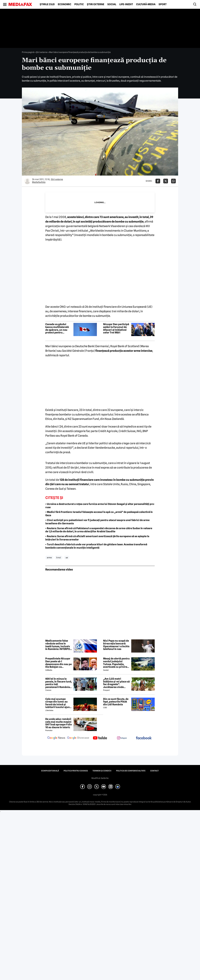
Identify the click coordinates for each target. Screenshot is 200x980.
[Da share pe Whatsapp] (173, 181)
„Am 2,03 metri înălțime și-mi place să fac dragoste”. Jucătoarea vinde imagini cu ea (116, 683)
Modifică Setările (100, 778)
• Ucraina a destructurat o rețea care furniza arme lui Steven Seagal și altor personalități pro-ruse (100, 506)
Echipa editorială (50, 771)
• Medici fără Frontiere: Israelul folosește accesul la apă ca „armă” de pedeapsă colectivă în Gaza (99, 514)
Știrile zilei (47, 4)
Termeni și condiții (102, 771)
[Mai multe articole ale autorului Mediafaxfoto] (27, 181)
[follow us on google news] (56, 738)
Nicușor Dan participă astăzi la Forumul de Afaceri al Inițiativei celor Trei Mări (116, 328)
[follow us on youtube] (100, 738)
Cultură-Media (146, 4)
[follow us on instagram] (122, 738)
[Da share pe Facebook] (158, 181)
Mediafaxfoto (39, 182)
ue (67, 557)
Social (112, 4)
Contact (154, 771)
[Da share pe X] (166, 181)
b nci (59, 557)
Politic (79, 4)
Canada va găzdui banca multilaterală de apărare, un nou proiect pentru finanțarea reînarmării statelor (59, 328)
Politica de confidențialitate (131, 771)
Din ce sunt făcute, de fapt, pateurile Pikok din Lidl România (116, 702)
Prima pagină (28, 52)
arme (49, 557)
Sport (163, 4)
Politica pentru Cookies (76, 771)
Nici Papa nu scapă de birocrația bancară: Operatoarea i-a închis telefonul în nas (116, 645)
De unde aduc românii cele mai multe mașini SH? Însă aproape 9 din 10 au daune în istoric (59, 723)
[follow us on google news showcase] (78, 738)
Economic (65, 4)
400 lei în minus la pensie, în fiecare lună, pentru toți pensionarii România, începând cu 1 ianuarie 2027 (59, 683)
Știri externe (96, 4)
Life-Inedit (126, 4)
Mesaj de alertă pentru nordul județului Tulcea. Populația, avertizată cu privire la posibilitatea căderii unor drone (116, 663)
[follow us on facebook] (144, 738)
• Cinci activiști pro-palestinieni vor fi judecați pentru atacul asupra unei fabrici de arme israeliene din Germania (97, 522)
